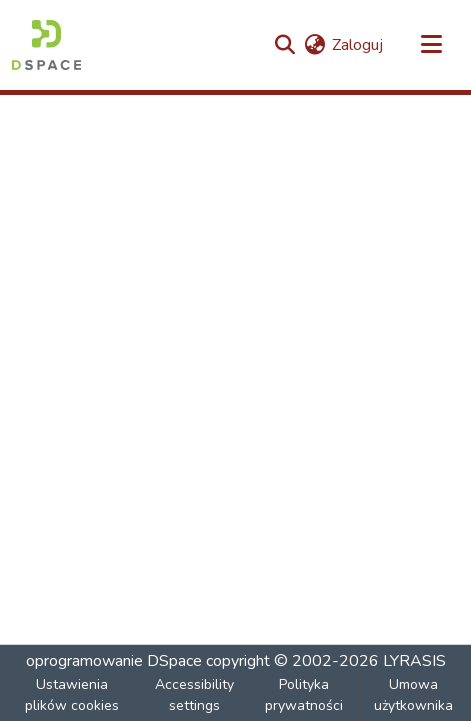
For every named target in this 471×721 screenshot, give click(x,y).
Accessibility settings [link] (194, 695)
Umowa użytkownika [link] (413, 695)
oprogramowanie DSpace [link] (114, 661)
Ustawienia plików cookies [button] (72, 695)
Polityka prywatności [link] (304, 695)
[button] (46, 45)
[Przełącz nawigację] (431, 45)
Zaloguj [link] (357, 45)
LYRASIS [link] (414, 661)
